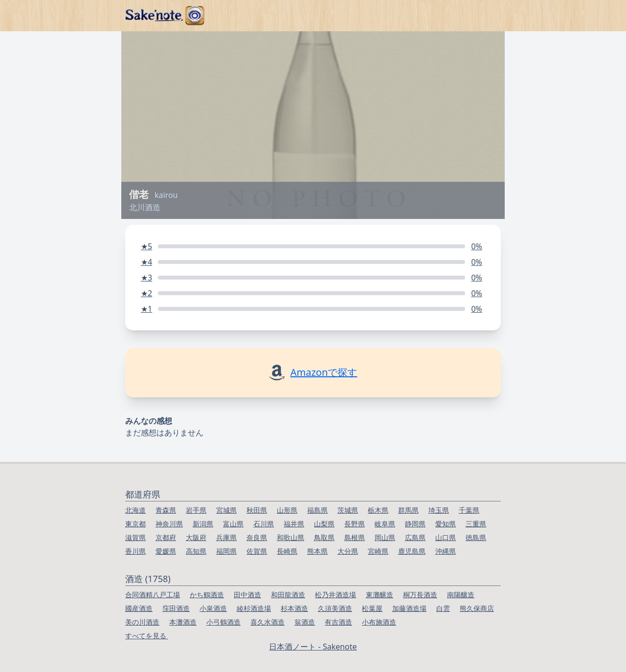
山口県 (446, 537)
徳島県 (476, 537)
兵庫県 (226, 537)
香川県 (135, 551)
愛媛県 (166, 551)
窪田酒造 (176, 608)
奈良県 (257, 537)
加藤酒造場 (409, 608)
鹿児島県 (412, 551)
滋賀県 (135, 537)
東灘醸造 (380, 595)
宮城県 (226, 510)
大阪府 (196, 537)
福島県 (317, 510)
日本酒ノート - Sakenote (313, 647)
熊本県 (317, 551)
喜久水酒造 (268, 622)
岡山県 (385, 537)
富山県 (233, 524)
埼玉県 (439, 510)
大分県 (348, 551)
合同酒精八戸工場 (153, 595)
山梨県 (324, 524)
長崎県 (287, 551)
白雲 (443, 608)
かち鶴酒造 (207, 595)
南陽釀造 (461, 595)
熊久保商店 (477, 608)
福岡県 (226, 551)
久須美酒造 (335, 608)
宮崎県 (378, 551)
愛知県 (446, 524)
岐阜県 (385, 524)
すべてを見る (147, 636)
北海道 (135, 510)
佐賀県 (257, 551)
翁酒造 (305, 622)
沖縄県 (446, 551)
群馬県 (408, 510)
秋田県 (257, 510)
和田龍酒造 (288, 595)
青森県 (166, 510)
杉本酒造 (294, 608)
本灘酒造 (183, 622)
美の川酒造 (142, 622)
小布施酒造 (379, 622)
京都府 (166, 537)
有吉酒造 (338, 622)
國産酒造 (139, 608)
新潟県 (203, 524)
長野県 (355, 524)
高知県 (196, 551)
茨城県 (348, 510)
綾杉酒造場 (254, 608)
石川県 (264, 524)
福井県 (294, 524)
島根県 (355, 537)
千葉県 (469, 510)
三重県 (476, 524)
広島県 (415, 537)
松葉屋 (372, 608)
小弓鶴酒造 (224, 622)
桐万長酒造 (420, 595)
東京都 (135, 524)
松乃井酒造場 (335, 595)
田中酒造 (247, 595)
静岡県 (415, 524)
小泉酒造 (213, 608)
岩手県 (196, 510)
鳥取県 (324, 537)
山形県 (287, 510)
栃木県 (378, 510)
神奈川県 (169, 524)
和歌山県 (291, 537)
